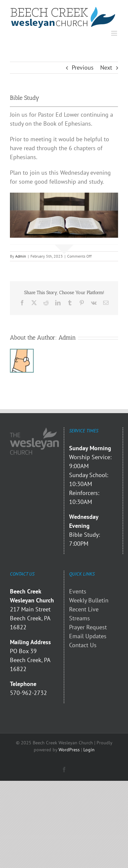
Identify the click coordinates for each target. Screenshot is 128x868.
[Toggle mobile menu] (115, 33)
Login (89, 750)
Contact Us (83, 645)
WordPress (69, 750)
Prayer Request (88, 627)
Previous (83, 67)
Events (78, 591)
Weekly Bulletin (89, 600)
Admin (21, 256)
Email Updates (88, 636)
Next (106, 67)
